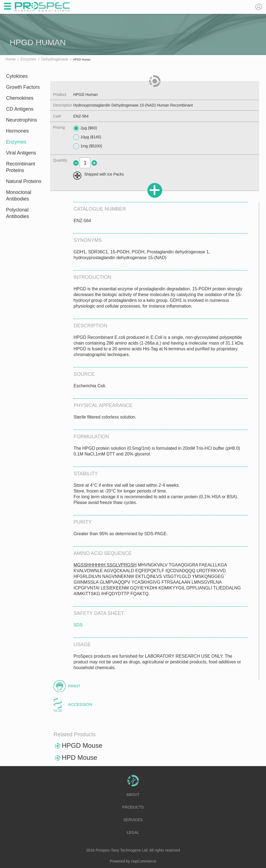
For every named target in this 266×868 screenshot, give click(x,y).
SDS (78, 625)
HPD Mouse (79, 757)
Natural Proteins (24, 181)
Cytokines (17, 76)
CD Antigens (20, 109)
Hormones (17, 131)
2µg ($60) (85, 128)
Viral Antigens (21, 153)
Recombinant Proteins (21, 167)
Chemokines (20, 98)
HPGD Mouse (82, 745)
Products (133, 807)
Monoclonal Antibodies (19, 196)
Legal (133, 832)
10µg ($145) (87, 137)
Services (133, 820)
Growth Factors (23, 87)
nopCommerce (144, 861)
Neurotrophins (22, 120)
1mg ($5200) (88, 146)
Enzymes (16, 142)
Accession (80, 704)
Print (74, 686)
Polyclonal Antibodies (18, 213)
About (133, 795)
